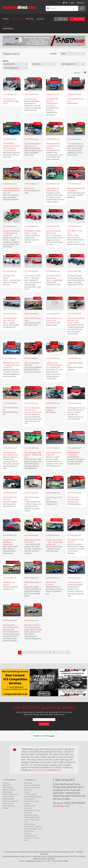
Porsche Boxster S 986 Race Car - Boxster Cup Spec (33, 455)
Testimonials (8, 799)
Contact (40, 19)
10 (54, 652)
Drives (27, 792)
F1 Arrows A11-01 (9, 99)
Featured (6, 785)
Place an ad (77, 19)
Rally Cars (28, 790)
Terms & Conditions (11, 801)
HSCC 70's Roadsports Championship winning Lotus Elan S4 (33, 410)
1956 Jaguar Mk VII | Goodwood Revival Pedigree (53, 146)
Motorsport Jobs (31, 815)
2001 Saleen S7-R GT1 (32, 276)
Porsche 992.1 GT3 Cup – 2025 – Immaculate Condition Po (54, 542)
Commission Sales (10, 794)
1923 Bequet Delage (75, 276)
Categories (17, 19)
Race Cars (28, 783)
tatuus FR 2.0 (29, 188)
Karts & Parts (30, 806)
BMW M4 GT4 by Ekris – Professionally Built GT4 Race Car (11, 365)
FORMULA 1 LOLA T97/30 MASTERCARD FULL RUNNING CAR (54, 365)
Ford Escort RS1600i (75, 582)
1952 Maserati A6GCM (32, 231)
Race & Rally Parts (32, 785)
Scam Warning (9, 806)
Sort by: (54, 54)
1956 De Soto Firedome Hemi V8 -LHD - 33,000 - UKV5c (76, 321)
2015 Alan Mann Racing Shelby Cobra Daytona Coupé (11, 627)
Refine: (6, 61)
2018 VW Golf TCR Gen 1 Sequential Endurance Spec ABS (11, 191)
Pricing (30, 19)
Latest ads (61, 19)
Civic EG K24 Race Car (75, 144)
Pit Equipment (30, 794)
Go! (82, 8)
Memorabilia (30, 824)
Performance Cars (32, 817)
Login (72, 3)
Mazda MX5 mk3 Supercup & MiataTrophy (9, 542)
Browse (6, 783)
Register (81, 3)
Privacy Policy (9, 797)
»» (67, 652)
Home (6, 19)
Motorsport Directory (33, 827)
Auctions (28, 808)
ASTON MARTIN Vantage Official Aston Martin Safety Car (11, 146)
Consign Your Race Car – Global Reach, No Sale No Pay (11, 233)
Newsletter (8, 28)
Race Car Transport (32, 788)
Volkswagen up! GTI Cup (76, 408)
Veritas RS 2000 (31, 99)
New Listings (8, 788)
